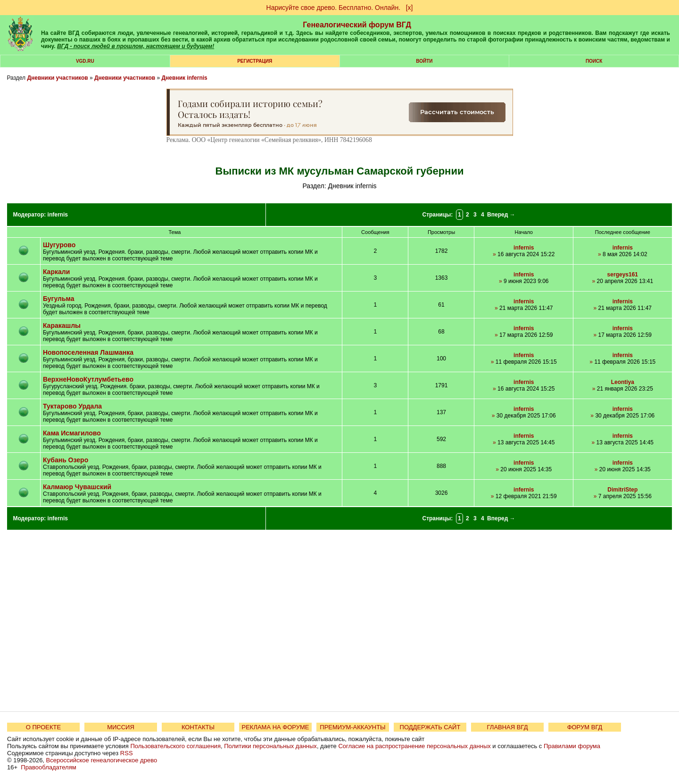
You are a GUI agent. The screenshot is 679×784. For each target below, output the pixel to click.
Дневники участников (57, 78)
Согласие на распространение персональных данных (414, 746)
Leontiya (623, 382)
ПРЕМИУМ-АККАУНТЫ (352, 727)
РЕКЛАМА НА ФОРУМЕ (275, 727)
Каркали (56, 272)
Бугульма (59, 299)
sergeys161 (623, 275)
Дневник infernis (185, 78)
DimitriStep (622, 490)
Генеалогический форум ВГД (357, 25)
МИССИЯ (121, 727)
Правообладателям (48, 767)
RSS (127, 753)
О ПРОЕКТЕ (43, 727)
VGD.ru (85, 61)
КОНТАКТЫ (198, 727)
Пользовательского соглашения (175, 746)
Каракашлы (62, 325)
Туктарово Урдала (72, 406)
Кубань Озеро (66, 460)
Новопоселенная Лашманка (88, 352)
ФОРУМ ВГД (585, 727)
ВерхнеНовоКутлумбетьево (88, 379)
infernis (58, 215)
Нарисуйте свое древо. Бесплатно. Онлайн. (334, 8)
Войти (424, 61)
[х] (410, 8)
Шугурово (59, 245)
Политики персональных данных (270, 746)
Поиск (594, 61)
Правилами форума (572, 746)
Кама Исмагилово (72, 433)
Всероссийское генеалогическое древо (102, 760)
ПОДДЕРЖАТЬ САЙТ (430, 727)
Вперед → (501, 215)
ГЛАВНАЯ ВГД (508, 727)
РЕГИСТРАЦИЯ (255, 61)
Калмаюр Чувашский (77, 487)
